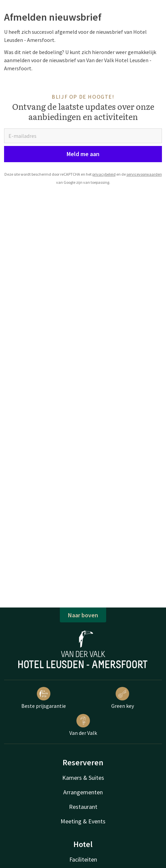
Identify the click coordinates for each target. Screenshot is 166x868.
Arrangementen (83, 792)
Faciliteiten (83, 859)
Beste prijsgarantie (44, 698)
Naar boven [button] (83, 615)
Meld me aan (83, 154)
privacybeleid (104, 174)
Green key (123, 698)
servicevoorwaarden (144, 174)
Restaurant (83, 807)
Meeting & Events (83, 821)
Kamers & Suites (83, 778)
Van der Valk (83, 725)
